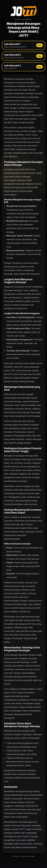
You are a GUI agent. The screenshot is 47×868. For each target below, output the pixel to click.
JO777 (14, 693)
